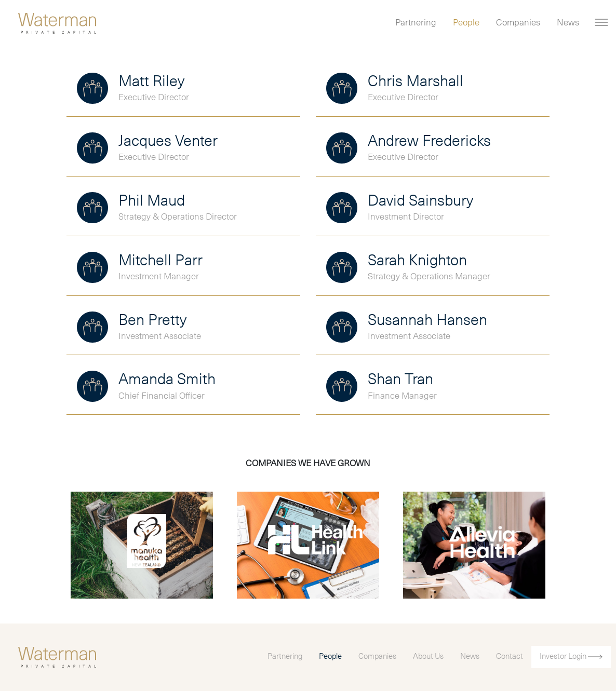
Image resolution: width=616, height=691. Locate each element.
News (568, 23)
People (466, 23)
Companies (518, 23)
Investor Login (571, 656)
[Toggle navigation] (601, 22)
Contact (510, 656)
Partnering (416, 23)
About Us (428, 656)
